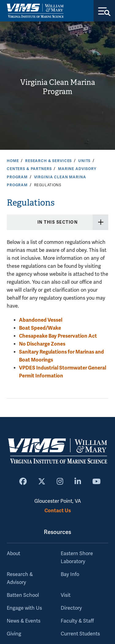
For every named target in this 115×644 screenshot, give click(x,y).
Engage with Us (24, 608)
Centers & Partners (29, 169)
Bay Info (70, 574)
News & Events (24, 621)
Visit (66, 595)
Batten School (23, 595)
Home (13, 161)
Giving (14, 634)
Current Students (80, 634)
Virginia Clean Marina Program (58, 87)
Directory (71, 608)
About (13, 554)
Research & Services (48, 161)
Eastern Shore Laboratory (77, 558)
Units (84, 161)
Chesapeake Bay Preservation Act (58, 336)
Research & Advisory (20, 578)
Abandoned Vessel (41, 320)
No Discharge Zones (42, 344)
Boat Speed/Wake (40, 328)
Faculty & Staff (77, 621)
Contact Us (58, 511)
